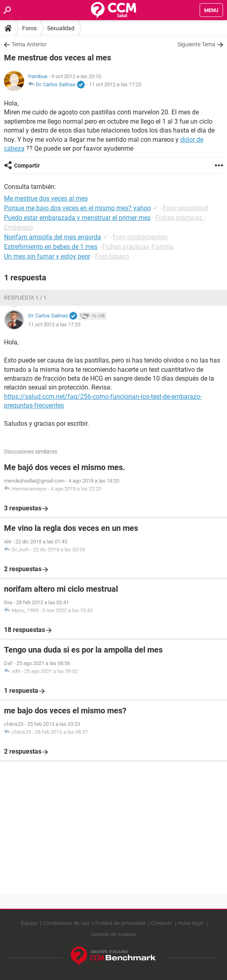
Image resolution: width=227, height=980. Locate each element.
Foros (29, 28)
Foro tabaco (112, 256)
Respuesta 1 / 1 (25, 298)
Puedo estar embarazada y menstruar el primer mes (77, 218)
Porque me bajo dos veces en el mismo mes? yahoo (77, 208)
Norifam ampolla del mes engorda (53, 237)
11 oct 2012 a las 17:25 (115, 84)
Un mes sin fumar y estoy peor (47, 256)
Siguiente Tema (196, 44)
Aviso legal (191, 923)
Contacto (161, 923)
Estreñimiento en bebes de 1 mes (51, 247)
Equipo (29, 923)
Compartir (27, 166)
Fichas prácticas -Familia (138, 247)
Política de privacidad (120, 923)
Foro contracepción (140, 237)
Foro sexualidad (185, 208)
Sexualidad (61, 28)
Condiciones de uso (66, 923)
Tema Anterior (29, 44)
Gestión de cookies (114, 934)
